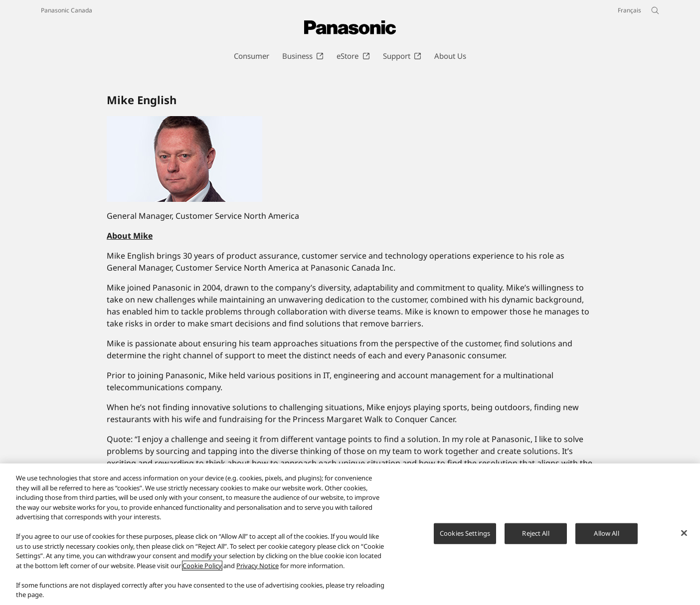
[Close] (684, 539)
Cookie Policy (202, 572)
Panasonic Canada (67, 10)
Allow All (606, 539)
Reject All (535, 539)
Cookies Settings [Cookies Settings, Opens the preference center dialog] (465, 539)
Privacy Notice (258, 572)
